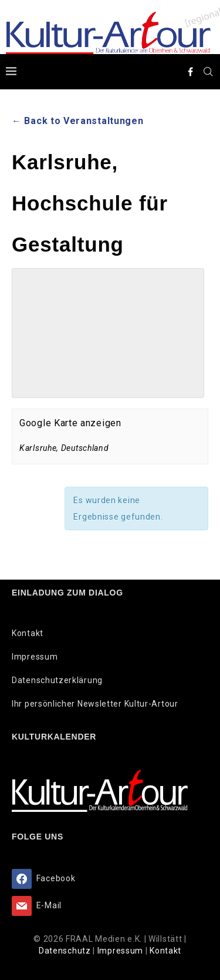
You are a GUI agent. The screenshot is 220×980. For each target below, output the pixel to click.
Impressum (35, 657)
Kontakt (28, 633)
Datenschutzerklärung (57, 680)
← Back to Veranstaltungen (78, 121)
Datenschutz (66, 951)
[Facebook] (191, 72)
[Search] (208, 72)
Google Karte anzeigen (70, 423)
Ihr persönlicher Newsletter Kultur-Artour (95, 704)
